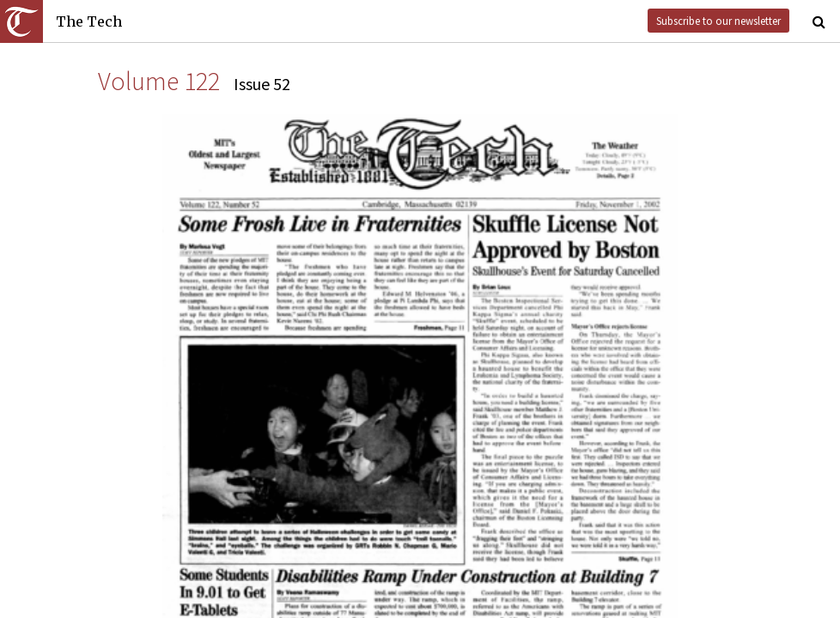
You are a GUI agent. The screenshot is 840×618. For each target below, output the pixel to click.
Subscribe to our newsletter (718, 21)
